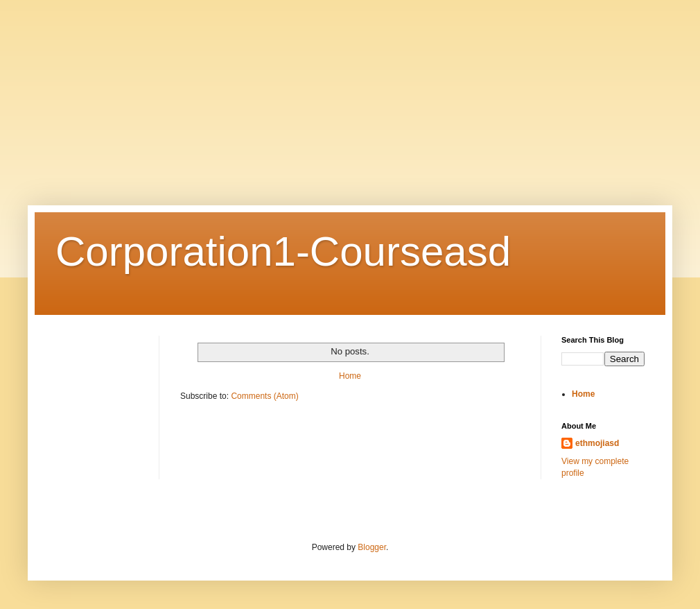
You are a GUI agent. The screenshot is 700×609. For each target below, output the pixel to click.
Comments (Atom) (264, 396)
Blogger (372, 547)
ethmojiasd (597, 443)
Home (350, 376)
